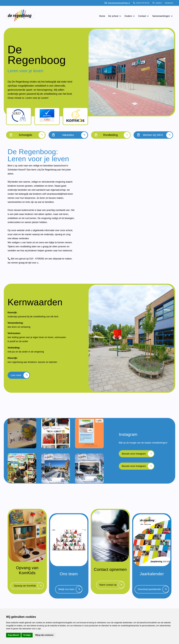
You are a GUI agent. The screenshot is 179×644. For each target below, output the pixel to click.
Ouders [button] (130, 16)
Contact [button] (144, 16)
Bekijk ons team (70, 592)
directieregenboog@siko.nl (117, 3)
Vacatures (169, 3)
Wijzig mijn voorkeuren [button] (44, 635)
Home (102, 16)
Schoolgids (26, 135)
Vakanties (68, 135)
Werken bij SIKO (153, 135)
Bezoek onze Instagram (138, 456)
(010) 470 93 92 (141, 3)
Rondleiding (111, 135)
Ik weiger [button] (27, 635)
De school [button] (115, 16)
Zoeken (157, 3)
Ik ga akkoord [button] (13, 635)
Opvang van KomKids (29, 589)
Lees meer (20, 376)
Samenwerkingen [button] (163, 16)
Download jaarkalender (153, 592)
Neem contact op (112, 588)
